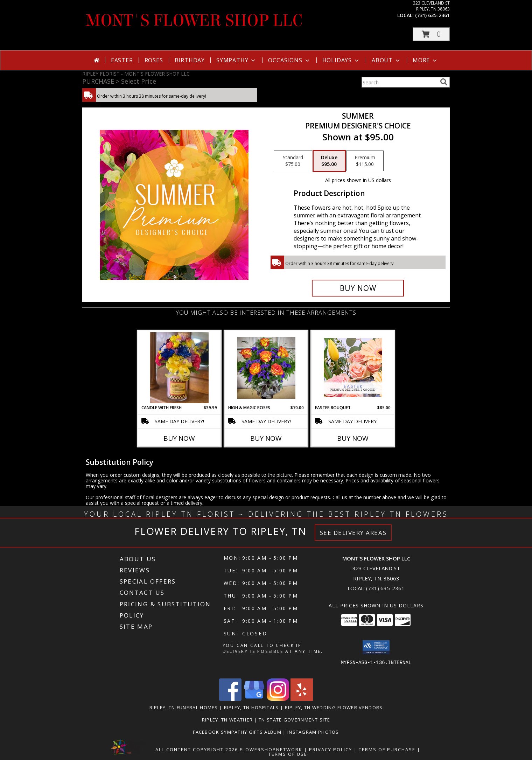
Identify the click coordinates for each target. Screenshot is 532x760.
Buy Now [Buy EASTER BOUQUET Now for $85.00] (353, 438)
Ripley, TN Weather (227, 720)
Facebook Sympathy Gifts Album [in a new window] (238, 732)
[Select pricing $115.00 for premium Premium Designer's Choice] (365, 161)
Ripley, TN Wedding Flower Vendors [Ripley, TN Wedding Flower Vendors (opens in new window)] (334, 707)
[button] (431, 34)
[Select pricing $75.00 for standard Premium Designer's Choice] (293, 161)
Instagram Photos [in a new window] (313, 732)
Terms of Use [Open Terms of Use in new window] (288, 754)
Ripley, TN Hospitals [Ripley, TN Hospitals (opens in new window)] (251, 707)
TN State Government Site (294, 720)
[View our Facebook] (230, 699)
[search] (444, 82)
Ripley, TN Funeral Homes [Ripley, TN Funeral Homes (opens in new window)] (184, 707)
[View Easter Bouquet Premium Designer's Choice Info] (353, 368)
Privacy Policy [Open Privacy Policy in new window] (331, 749)
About (386, 60)
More (425, 60)
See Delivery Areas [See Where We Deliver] (353, 533)
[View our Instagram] (278, 699)
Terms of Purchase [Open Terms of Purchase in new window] (387, 749)
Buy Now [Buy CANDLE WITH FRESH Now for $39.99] (179, 438)
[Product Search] (399, 82)
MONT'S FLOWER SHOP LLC (194, 21)
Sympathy (236, 60)
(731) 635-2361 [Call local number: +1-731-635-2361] (432, 15)
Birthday (190, 60)
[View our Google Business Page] (254, 699)
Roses (154, 60)
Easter (122, 60)
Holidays (341, 60)
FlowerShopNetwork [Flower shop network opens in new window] (271, 749)
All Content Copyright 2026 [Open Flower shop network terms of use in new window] (197, 749)
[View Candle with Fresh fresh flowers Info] (179, 368)
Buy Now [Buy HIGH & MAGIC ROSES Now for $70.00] (266, 438)
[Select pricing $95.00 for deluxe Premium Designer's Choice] (329, 161)
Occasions (289, 60)
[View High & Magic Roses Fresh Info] (266, 368)
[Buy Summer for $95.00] (358, 288)
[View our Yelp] (302, 699)
